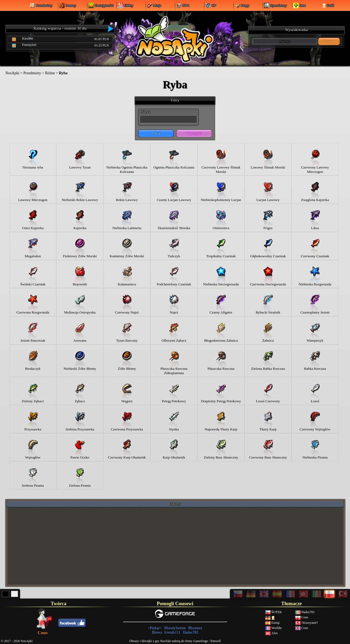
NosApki (12, 73)
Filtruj (156, 133)
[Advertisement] (175, 546)
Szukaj (329, 41)
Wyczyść (194, 133)
